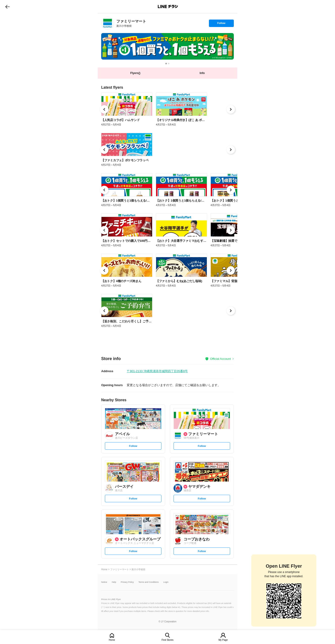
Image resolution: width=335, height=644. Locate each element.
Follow (221, 24)
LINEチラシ (168, 7)
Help (114, 582)
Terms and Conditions (149, 582)
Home (112, 640)
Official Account (220, 359)
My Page (223, 640)
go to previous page (8, 7)
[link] (108, 23)
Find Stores (167, 640)
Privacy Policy (127, 582)
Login (166, 582)
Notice (104, 582)
